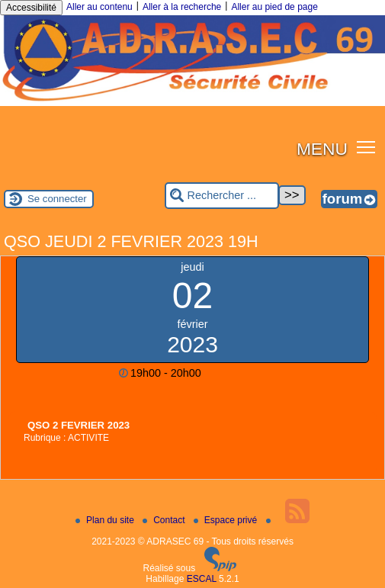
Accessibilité (31, 8)
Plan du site (106, 520)
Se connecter (57, 199)
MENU (322, 149)
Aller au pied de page (274, 7)
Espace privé (227, 520)
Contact (165, 520)
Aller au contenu (99, 7)
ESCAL (202, 579)
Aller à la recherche (182, 7)
